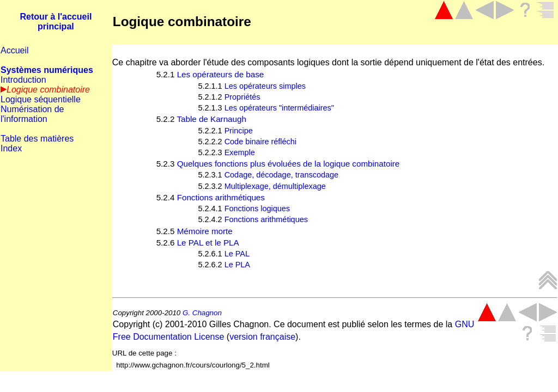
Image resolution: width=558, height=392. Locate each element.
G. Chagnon (202, 313)
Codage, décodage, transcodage (282, 175)
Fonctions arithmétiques (221, 197)
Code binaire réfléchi (260, 142)
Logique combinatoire (182, 22)
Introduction (23, 80)
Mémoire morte (205, 231)
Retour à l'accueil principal (56, 22)
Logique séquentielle (41, 99)
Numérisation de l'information (32, 114)
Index (11, 148)
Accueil (15, 50)
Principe (239, 131)
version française (262, 337)
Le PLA (237, 265)
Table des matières (37, 139)
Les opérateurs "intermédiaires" (279, 108)
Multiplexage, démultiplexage (275, 186)
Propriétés (242, 97)
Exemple (240, 152)
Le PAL (237, 254)
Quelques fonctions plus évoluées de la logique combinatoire (289, 164)
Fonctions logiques (257, 209)
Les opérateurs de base (221, 74)
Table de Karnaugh (211, 119)
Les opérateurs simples (265, 86)
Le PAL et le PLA (208, 243)
